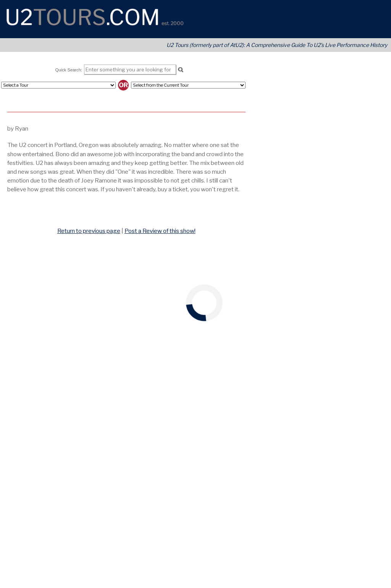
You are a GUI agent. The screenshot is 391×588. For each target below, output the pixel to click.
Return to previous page (89, 231)
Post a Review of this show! (160, 231)
